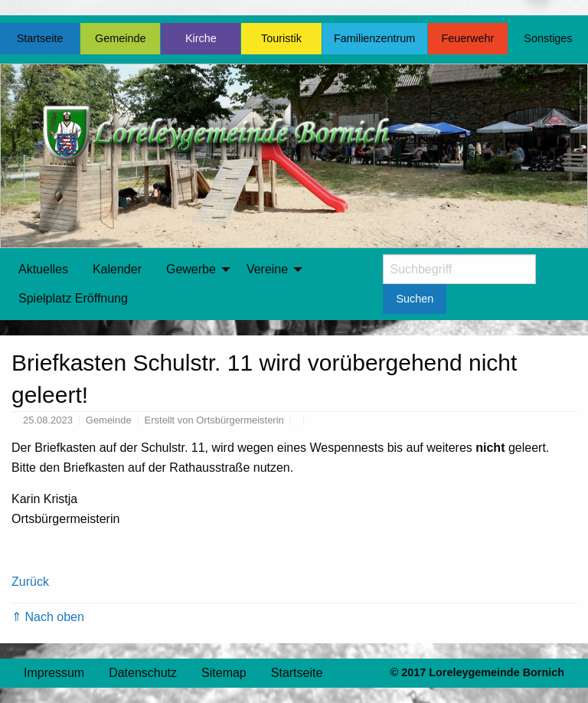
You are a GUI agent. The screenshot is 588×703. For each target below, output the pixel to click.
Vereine (267, 269)
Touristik (281, 38)
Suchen (415, 299)
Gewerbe (191, 269)
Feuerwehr (467, 38)
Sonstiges (548, 38)
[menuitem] (43, 270)
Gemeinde (120, 38)
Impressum (54, 673)
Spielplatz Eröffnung (73, 298)
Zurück (30, 582)
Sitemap (224, 673)
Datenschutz (143, 673)
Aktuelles (43, 269)
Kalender (117, 269)
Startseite (40, 38)
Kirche (201, 38)
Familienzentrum (374, 38)
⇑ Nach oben (48, 617)
